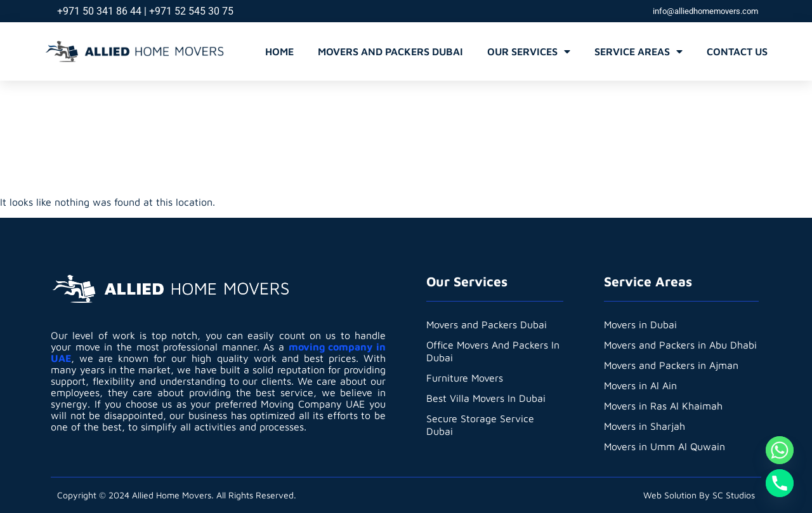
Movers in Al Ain (641, 385)
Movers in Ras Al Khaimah (664, 406)
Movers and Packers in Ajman (671, 365)
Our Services (529, 51)
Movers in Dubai (641, 324)
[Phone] (780, 483)
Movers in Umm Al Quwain (665, 446)
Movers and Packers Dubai (390, 51)
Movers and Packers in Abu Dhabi (681, 345)
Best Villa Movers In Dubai (486, 398)
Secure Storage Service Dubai (480, 425)
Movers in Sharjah (645, 426)
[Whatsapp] (780, 450)
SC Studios (734, 495)
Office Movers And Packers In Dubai (494, 351)
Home (279, 51)
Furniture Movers (465, 378)
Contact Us (737, 51)
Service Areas (638, 51)
